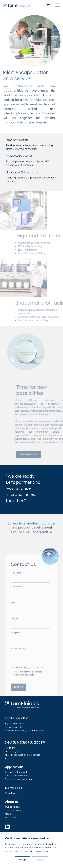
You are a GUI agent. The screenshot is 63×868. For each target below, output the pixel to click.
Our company (12, 807)
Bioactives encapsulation (19, 779)
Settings (40, 860)
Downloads (11, 793)
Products (10, 748)
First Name (17, 578)
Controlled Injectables (17, 772)
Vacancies (11, 817)
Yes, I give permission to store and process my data (28, 678)
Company (16, 638)
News (8, 814)
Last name (16, 592)
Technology (39, 454)
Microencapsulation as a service (23, 755)
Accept (23, 860)
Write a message (18, 654)
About (8, 758)
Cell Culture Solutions (17, 776)
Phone (14, 624)
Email (14, 608)
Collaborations (13, 810)
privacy (13, 851)
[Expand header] (58, 5)
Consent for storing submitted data (28, 673)
